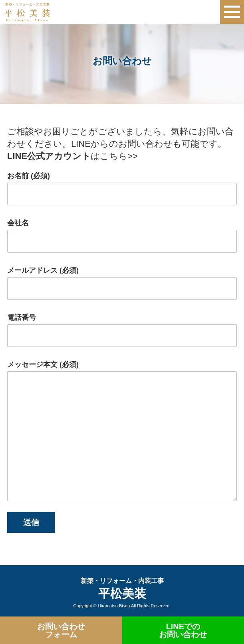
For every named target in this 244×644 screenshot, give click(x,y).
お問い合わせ (61, 630)
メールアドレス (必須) (122, 283)
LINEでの (183, 630)
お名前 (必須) (122, 189)
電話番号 (122, 330)
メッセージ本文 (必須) (122, 431)
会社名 (122, 236)
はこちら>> (72, 156)
